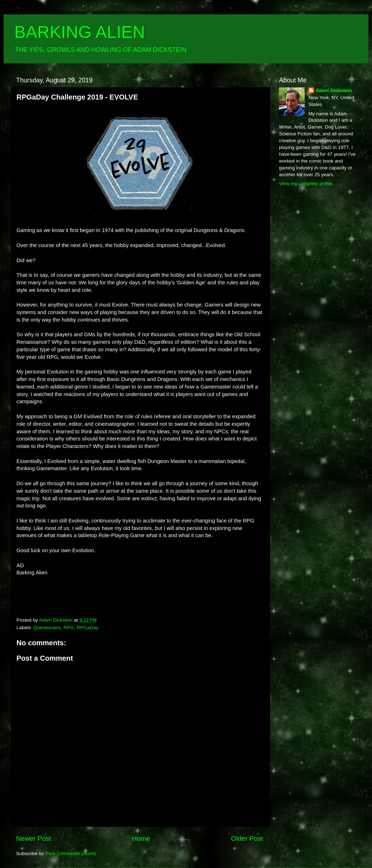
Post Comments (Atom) (71, 853)
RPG (68, 628)
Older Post (247, 838)
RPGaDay (87, 628)
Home (141, 838)
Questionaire (47, 628)
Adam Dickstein (334, 90)
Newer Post (34, 838)
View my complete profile (306, 184)
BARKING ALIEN (80, 32)
